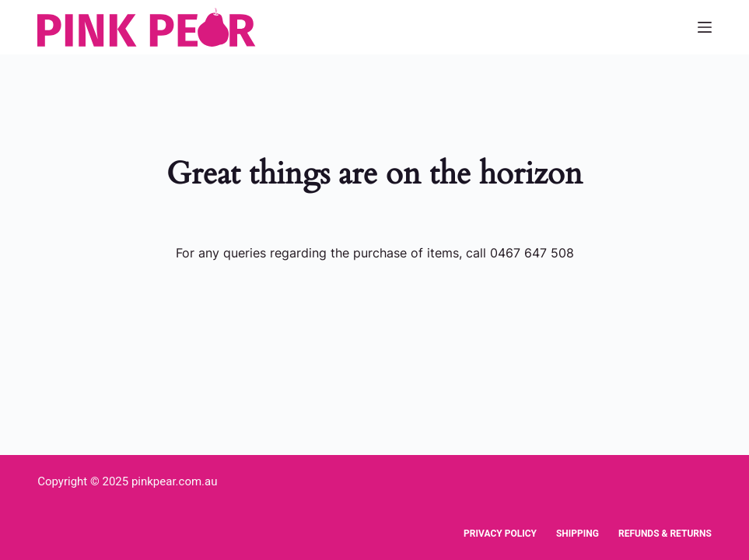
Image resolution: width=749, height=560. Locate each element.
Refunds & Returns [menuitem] (665, 534)
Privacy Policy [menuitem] (500, 534)
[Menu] (705, 27)
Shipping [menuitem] (577, 534)
